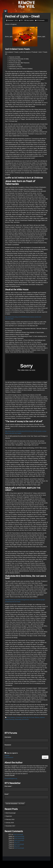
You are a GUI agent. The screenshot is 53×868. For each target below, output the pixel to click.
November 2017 (11, 826)
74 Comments (41, 20)
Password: (8, 745)
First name (8, 786)
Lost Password (9, 757)
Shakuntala (18, 719)
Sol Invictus (25, 719)
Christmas (19, 717)
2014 (8, 717)
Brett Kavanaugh (11, 813)
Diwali (24, 717)
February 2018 (10, 819)
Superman (9, 816)
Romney (12, 719)
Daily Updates (30, 20)
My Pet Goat (30, 717)
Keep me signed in (12, 753)
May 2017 (17, 842)
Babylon (13, 717)
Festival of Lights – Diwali (22, 16)
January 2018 (10, 823)
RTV (22, 20)
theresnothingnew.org (11, 778)
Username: (8, 737)
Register (7, 755)
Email (7, 794)
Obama (37, 717)
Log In (45, 757)
